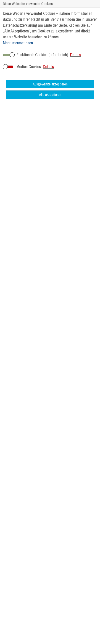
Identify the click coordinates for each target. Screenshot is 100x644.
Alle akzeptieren (50, 95)
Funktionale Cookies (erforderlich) (42, 55)
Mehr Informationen (18, 43)
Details (76, 55)
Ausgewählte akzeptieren (50, 84)
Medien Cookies (29, 67)
